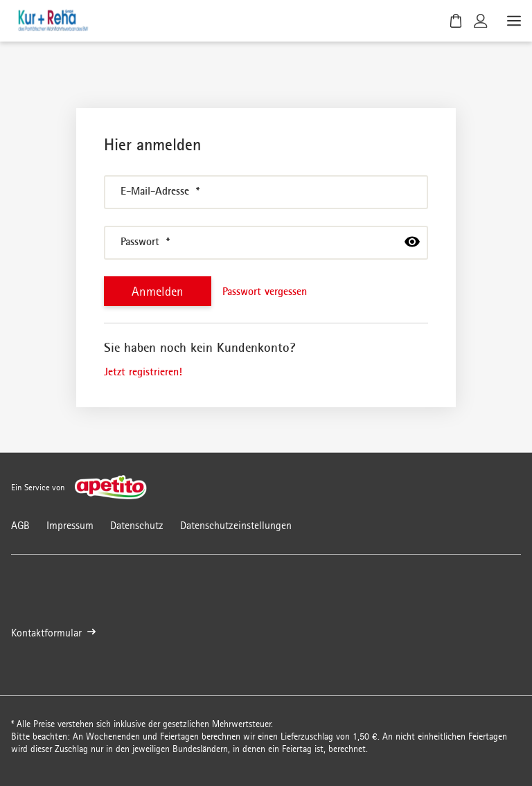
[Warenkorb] (456, 21)
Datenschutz (137, 525)
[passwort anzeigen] (412, 242)
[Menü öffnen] (513, 21)
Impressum (70, 525)
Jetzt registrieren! (143, 371)
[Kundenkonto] (481, 21)
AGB (20, 525)
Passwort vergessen (265, 291)
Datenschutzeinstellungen (236, 525)
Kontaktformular (53, 633)
